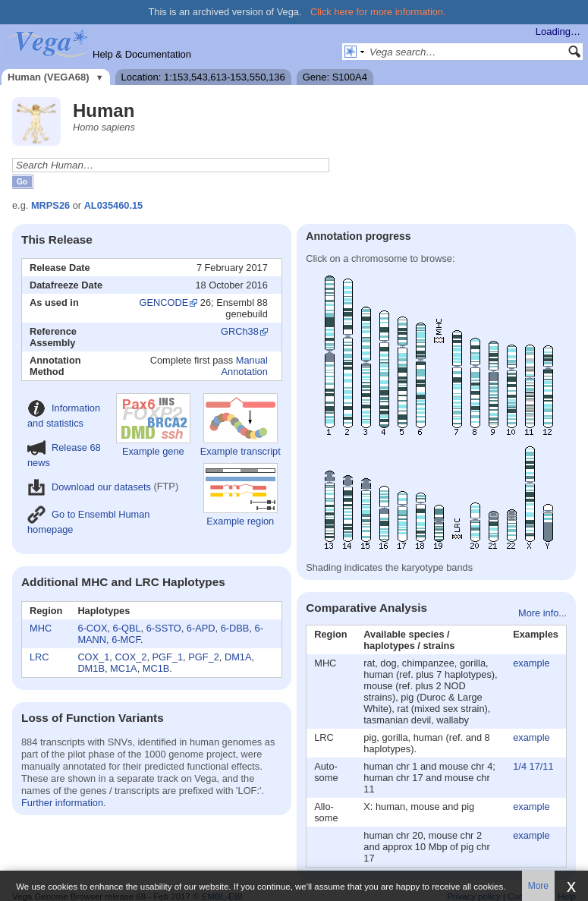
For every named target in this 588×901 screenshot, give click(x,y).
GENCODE (164, 302)
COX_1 (93, 657)
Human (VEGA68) (49, 77)
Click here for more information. (378, 12)
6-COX (92, 628)
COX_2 (130, 657)
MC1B (156, 668)
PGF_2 (204, 657)
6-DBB (235, 628)
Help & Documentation (142, 54)
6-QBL (127, 628)
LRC (39, 657)
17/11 (542, 766)
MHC (41, 628)
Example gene (153, 425)
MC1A (124, 668)
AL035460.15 (114, 205)
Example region (241, 495)
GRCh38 (240, 331)
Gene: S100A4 (335, 77)
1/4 (520, 766)
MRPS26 (50, 205)
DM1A (238, 657)
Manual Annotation (245, 366)
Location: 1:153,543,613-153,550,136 (203, 77)
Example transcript (241, 425)
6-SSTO (164, 628)
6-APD (201, 628)
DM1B (91, 668)
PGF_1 (168, 657)
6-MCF (126, 640)
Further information (62, 803)
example (531, 663)
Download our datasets (89, 487)
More (538, 886)
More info (538, 613)
